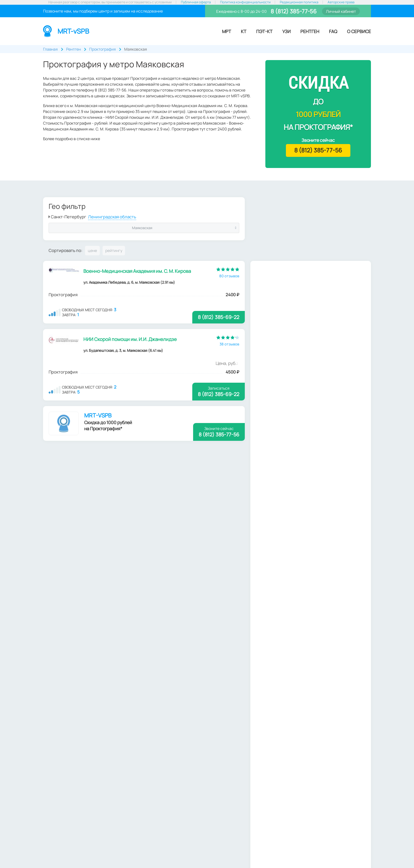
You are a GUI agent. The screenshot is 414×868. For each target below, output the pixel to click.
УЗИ (286, 31)
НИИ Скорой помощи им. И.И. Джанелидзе (130, 339)
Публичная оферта (196, 2)
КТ (244, 31)
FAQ (333, 31)
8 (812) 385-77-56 (293, 11)
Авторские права (341, 2)
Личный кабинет (341, 11)
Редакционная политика (299, 2)
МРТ (227, 31)
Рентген (310, 31)
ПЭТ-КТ (264, 31)
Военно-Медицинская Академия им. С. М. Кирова (137, 271)
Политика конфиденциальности (245, 2)
